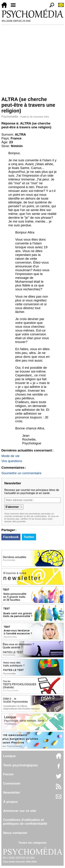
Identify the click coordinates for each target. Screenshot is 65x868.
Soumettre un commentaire (21, 473)
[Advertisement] (32, 59)
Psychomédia (10, 117)
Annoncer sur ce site (20, 811)
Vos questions (12, 461)
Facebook (11, 537)
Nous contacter (15, 833)
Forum (8, 774)
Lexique (9, 756)
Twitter (29, 537)
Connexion (12, 783)
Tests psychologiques (20, 765)
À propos (10, 802)
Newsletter (12, 792)
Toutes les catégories (32, 843)
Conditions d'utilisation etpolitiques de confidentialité (25, 822)
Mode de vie (10, 456)
